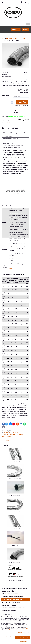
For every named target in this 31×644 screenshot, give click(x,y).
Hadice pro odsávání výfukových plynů (13, 608)
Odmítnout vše (23, 641)
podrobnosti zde (24, 628)
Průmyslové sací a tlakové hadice (12, 594)
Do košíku (22, 102)
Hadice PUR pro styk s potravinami (12, 597)
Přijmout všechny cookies (23, 638)
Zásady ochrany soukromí (24, 632)
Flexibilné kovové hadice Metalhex (13, 433)
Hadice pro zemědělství (9, 591)
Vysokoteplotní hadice (10, 435)
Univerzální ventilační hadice (11, 602)
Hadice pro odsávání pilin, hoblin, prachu (14, 588)
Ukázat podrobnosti (6, 637)
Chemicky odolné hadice (9, 611)
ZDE (11, 269)
